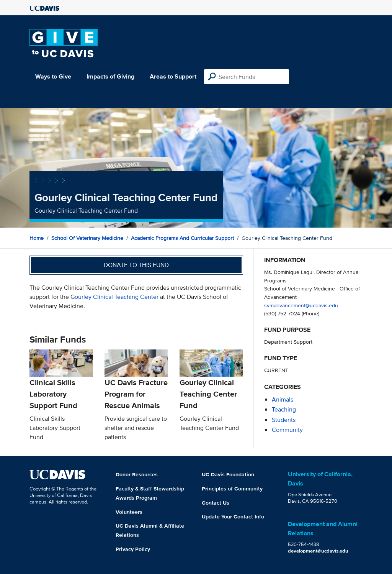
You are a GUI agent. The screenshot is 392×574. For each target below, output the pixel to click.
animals (283, 399)
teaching (284, 409)
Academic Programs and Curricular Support (182, 238)
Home (37, 238)
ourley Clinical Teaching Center (117, 297)
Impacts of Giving (110, 76)
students (284, 420)
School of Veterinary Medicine (87, 238)
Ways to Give (53, 76)
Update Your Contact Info (233, 517)
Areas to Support (173, 76)
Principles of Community (232, 489)
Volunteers (129, 512)
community (287, 430)
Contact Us (216, 503)
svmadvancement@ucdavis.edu (301, 305)
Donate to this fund (136, 265)
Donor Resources (137, 474)
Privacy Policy (133, 549)
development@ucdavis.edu (318, 551)
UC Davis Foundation (228, 474)
